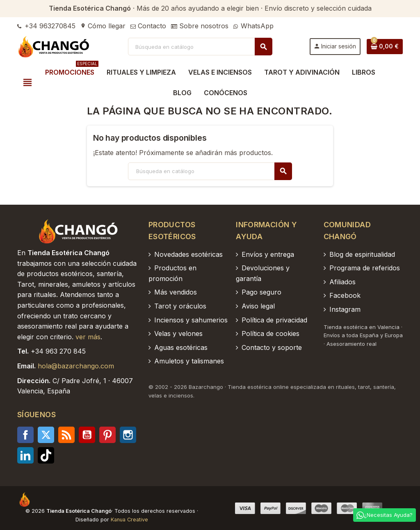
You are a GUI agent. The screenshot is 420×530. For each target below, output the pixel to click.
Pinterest (107, 435)
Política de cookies (270, 334)
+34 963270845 (46, 26)
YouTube (87, 435)
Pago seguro (261, 292)
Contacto (148, 26)
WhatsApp (253, 26)
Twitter (46, 435)
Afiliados (342, 282)
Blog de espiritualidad (362, 254)
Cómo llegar (103, 26)
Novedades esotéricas (188, 254)
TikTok (46, 455)
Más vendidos (176, 292)
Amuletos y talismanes (189, 361)
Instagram (128, 435)
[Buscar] (200, 47)
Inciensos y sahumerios (191, 320)
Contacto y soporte (272, 347)
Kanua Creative (129, 520)
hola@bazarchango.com (76, 366)
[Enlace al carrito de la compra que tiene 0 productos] (385, 46)
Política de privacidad (274, 320)
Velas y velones (178, 334)
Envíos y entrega (268, 254)
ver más (88, 337)
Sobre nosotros (200, 26)
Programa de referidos (365, 268)
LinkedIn (25, 455)
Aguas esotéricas (181, 347)
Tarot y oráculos (180, 306)
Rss (66, 435)
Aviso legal (258, 306)
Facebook (25, 435)
